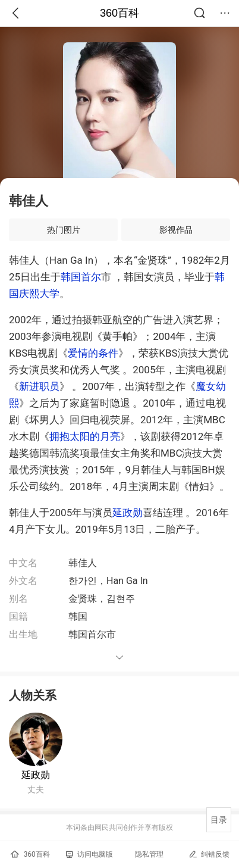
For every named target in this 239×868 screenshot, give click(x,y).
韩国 (71, 277)
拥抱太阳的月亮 (85, 436)
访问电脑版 (89, 854)
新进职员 (39, 386)
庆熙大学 (39, 294)
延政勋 (128, 513)
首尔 (91, 277)
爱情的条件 (93, 353)
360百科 (119, 13)
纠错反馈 (209, 854)
